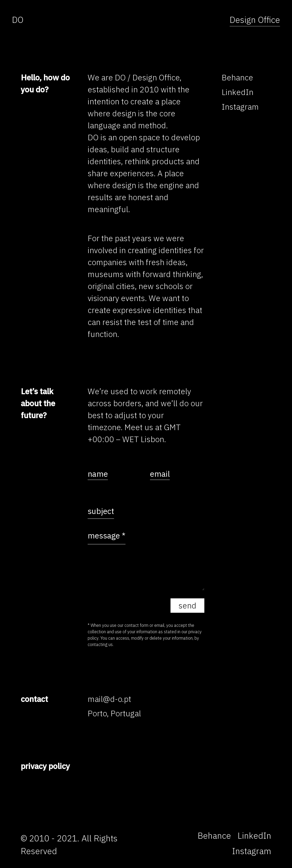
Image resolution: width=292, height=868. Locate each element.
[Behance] (237, 77)
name (98, 474)
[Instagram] (240, 107)
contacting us (100, 644)
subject (101, 511)
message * (107, 535)
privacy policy (45, 766)
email (160, 474)
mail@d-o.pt (109, 699)
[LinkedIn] (238, 92)
